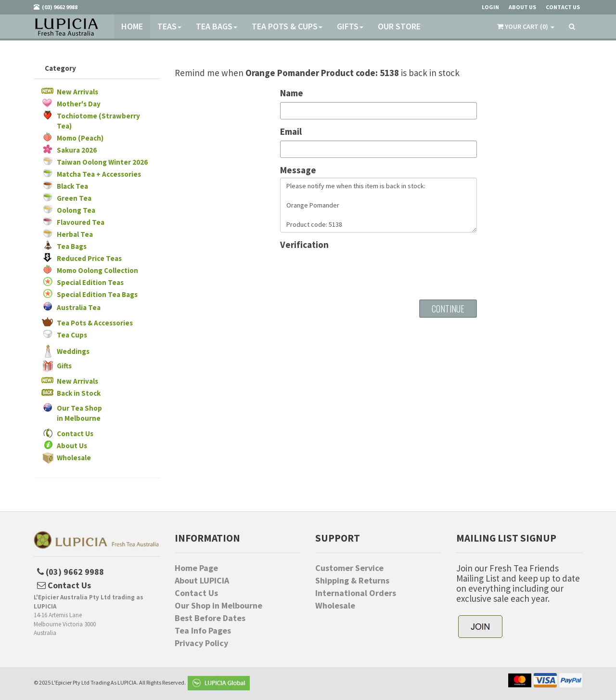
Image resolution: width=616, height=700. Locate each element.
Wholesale (74, 458)
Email (291, 132)
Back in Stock (79, 393)
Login (490, 7)
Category (60, 68)
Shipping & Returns (352, 581)
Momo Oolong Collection (97, 270)
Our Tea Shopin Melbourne (79, 413)
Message (298, 170)
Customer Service (349, 568)
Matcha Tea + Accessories (99, 174)
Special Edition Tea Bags (97, 294)
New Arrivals (77, 92)
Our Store (399, 26)
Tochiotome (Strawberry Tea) (98, 121)
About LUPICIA (202, 581)
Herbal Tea (75, 234)
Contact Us (75, 434)
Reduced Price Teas (89, 258)
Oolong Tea (76, 210)
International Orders (356, 593)
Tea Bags (217, 26)
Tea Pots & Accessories (95, 323)
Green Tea (74, 198)
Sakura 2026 (77, 150)
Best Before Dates (210, 618)
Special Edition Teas (90, 282)
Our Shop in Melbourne (218, 606)
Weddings (73, 351)
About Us (72, 446)
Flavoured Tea (81, 222)
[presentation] (353, 271)
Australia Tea (79, 307)
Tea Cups (72, 335)
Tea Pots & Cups (287, 26)
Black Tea (72, 186)
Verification (304, 245)
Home (132, 26)
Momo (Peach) (80, 138)
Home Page (196, 568)
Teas (169, 26)
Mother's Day (79, 104)
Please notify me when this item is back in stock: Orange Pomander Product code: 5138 (379, 205)
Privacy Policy (201, 643)
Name (292, 93)
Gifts (350, 26)
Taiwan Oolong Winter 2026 (102, 162)
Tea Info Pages (203, 631)
